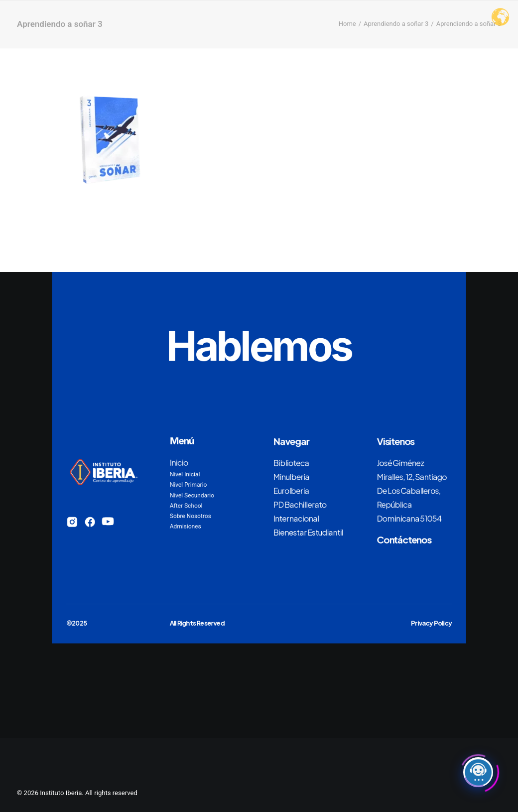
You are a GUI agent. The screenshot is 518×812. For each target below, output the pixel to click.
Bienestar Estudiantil (308, 532)
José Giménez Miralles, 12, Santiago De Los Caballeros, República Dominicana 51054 (412, 490)
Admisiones (186, 527)
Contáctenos (404, 539)
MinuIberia (291, 476)
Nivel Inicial (185, 474)
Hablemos (259, 346)
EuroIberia (291, 490)
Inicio (179, 462)
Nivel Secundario (192, 495)
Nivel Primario (189, 485)
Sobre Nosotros (191, 516)
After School (186, 506)
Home (347, 24)
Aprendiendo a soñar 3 (396, 24)
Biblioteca (291, 462)
